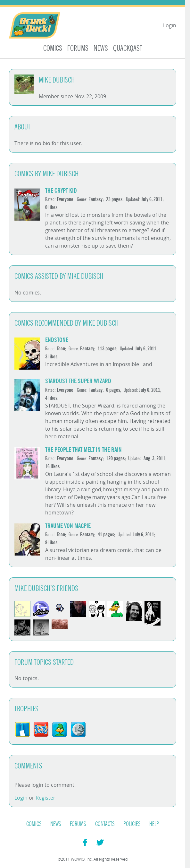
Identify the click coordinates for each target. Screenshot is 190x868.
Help (154, 824)
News (101, 48)
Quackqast (128, 48)
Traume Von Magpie (68, 526)
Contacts (105, 824)
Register (45, 798)
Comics (53, 48)
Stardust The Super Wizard (78, 381)
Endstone (57, 340)
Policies (132, 824)
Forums (78, 48)
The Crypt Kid (61, 191)
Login (170, 25)
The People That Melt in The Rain (83, 450)
